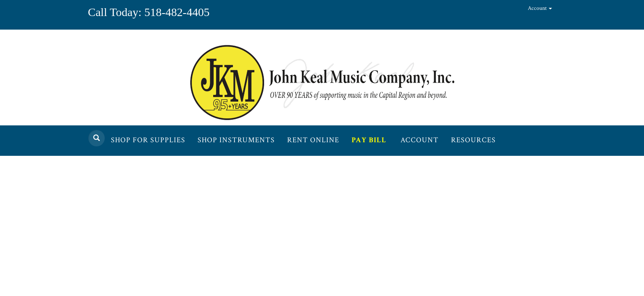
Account (540, 8)
